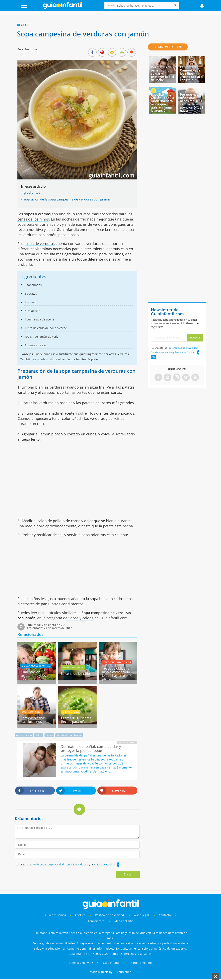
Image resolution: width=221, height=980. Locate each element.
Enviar (128, 874)
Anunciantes (96, 921)
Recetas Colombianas (69, 735)
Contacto (165, 915)
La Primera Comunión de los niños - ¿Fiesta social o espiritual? (191, 74)
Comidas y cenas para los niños (33, 720)
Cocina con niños (32, 712)
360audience (122, 972)
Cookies (81, 915)
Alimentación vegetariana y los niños (33, 676)
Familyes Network (81, 963)
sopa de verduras (40, 244)
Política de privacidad (110, 915)
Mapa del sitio (124, 921)
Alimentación (24, 735)
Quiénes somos (56, 915)
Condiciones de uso (77, 864)
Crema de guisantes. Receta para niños (77, 720)
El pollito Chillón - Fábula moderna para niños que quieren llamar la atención (162, 103)
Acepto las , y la (68, 864)
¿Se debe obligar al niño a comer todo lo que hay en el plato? (116, 674)
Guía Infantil (111, 963)
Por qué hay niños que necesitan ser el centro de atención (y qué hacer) (192, 103)
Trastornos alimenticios (117, 662)
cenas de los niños (33, 219)
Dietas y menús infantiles (36, 666)
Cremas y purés (71, 712)
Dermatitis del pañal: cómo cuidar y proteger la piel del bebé (162, 74)
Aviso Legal (141, 915)
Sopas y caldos (81, 618)
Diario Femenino (141, 963)
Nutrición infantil (73, 667)
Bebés (49, 735)
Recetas (24, 25)
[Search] (175, 6)
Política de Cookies (104, 864)
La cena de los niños (76, 674)
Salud (39, 735)
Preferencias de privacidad (48, 864)
